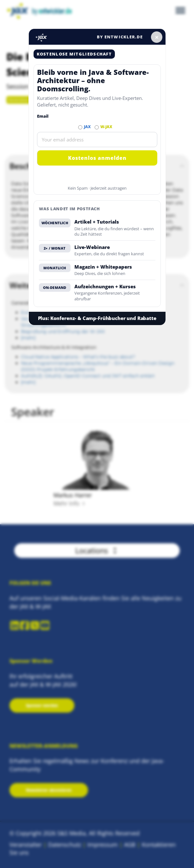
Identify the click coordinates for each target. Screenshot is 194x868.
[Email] (97, 140)
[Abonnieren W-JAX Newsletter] (97, 127)
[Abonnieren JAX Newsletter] (80, 127)
